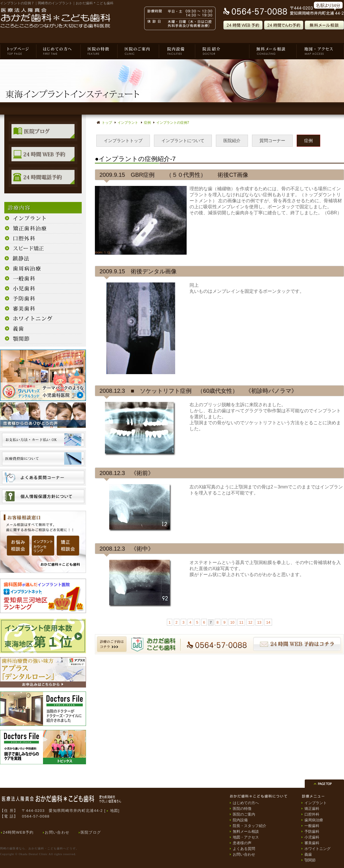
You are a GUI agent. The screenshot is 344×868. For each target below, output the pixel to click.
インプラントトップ (123, 141)
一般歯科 (312, 826)
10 (232, 622)
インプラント (316, 803)
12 (250, 622)
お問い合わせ (57, 832)
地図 (114, 811)
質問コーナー (272, 141)
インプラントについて (183, 141)
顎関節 (310, 860)
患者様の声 (242, 843)
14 (268, 622)
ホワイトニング (317, 849)
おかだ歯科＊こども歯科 (18, 51)
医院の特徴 (99, 51)
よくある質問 (244, 849)
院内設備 (177, 51)
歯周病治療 (314, 820)
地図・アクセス (320, 51)
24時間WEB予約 (18, 832)
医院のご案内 (138, 51)
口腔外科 (312, 814)
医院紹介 (232, 141)
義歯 (308, 854)
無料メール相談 (273, 51)
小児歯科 (312, 837)
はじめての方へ (58, 51)
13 (259, 622)
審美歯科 (312, 843)
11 (241, 622)
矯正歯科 (312, 809)
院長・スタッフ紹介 (222, 51)
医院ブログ (91, 832)
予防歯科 (312, 831)
